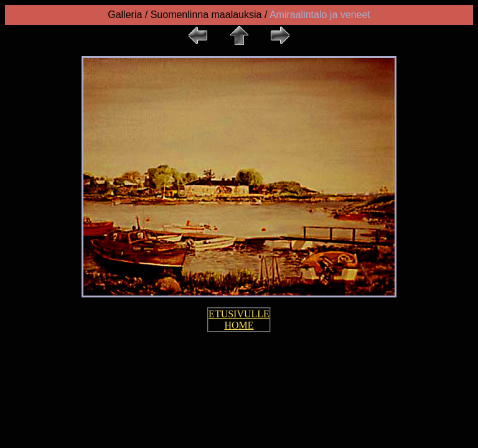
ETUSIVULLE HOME (239, 320)
